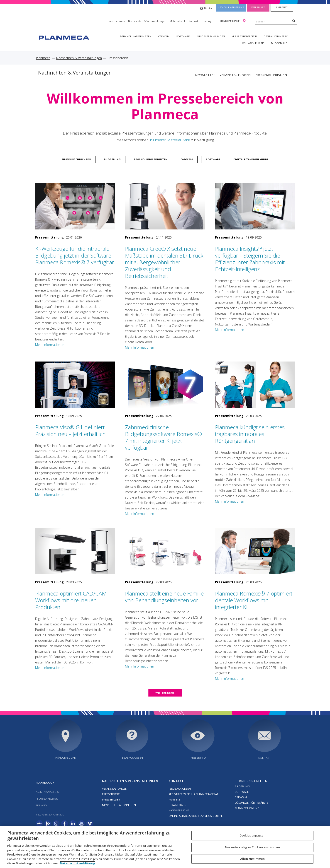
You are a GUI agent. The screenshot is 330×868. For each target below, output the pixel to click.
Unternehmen (116, 21)
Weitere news (165, 693)
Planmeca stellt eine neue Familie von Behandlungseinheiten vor (164, 597)
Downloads (177, 805)
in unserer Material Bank (170, 140)
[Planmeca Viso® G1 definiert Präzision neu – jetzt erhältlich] (75, 385)
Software (183, 36)
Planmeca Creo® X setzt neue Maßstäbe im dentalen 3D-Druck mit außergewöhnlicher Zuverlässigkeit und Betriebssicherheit (164, 262)
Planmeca (43, 58)
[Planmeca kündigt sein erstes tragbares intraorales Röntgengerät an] (255, 385)
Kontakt (193, 21)
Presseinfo (198, 758)
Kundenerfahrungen (211, 36)
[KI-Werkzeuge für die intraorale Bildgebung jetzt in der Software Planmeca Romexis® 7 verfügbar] (75, 206)
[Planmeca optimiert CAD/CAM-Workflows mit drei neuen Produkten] (75, 551)
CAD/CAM (164, 36)
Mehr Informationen (50, 345)
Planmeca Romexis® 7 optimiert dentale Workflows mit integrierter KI (254, 600)
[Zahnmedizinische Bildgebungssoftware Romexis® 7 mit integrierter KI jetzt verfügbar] (165, 385)
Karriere (174, 799)
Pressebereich (112, 794)
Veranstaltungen (235, 75)
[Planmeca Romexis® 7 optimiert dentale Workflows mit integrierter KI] (255, 551)
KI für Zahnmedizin (244, 36)
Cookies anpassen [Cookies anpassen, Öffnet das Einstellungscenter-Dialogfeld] (252, 835)
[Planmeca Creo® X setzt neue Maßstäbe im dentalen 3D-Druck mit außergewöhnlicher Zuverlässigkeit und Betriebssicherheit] (165, 206)
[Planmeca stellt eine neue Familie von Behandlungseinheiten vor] (165, 551)
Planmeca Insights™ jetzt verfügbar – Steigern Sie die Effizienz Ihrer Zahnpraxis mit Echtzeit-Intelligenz (250, 259)
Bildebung (242, 786)
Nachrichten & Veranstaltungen (147, 21)
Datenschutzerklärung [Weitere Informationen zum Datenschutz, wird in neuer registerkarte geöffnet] (78, 863)
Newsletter (205, 75)
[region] (165, 847)
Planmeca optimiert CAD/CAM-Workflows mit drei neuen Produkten (72, 600)
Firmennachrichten (76, 159)
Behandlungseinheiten (136, 36)
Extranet (282, 7)
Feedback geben (132, 758)
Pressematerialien (271, 75)
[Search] (294, 21)
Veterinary (258, 7)
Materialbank (178, 21)
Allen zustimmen (252, 859)
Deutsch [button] (207, 8)
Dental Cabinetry (276, 36)
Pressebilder (111, 799)
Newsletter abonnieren (119, 805)
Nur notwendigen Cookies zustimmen (252, 847)
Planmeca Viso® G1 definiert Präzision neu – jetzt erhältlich (70, 430)
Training (206, 21)
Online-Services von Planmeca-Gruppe (196, 816)
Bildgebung (279, 43)
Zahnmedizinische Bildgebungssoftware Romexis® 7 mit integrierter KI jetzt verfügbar (163, 437)
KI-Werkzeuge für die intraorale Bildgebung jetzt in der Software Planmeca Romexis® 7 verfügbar (75, 255)
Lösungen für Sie (252, 43)
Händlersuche (230, 21)
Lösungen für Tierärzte (252, 803)
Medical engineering (231, 7)
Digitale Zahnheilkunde (251, 159)
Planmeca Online (247, 808)
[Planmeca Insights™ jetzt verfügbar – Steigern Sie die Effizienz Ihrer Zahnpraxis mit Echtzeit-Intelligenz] (255, 206)
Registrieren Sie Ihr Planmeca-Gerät (193, 794)
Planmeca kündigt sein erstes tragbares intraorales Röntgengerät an (250, 434)
